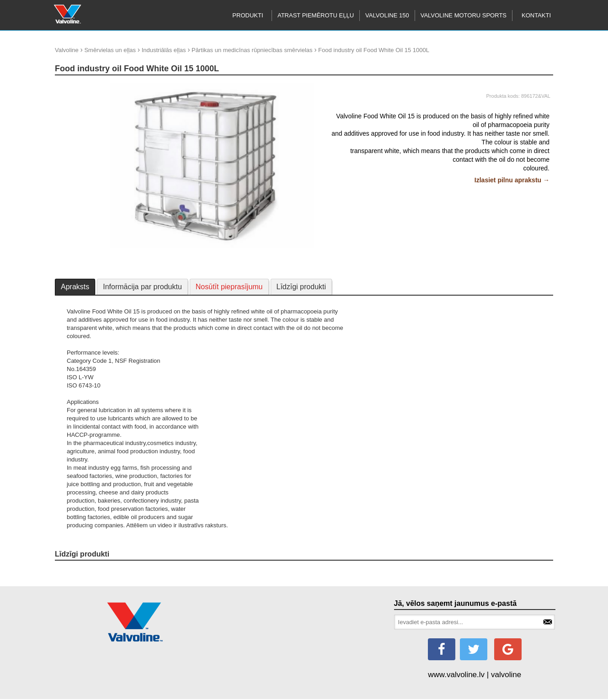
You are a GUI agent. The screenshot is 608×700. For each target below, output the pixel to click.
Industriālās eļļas (164, 50)
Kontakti (536, 15)
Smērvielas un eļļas (110, 50)
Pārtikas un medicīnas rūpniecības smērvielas (252, 50)
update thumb (76, 87)
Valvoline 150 (387, 15)
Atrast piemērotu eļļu (316, 15)
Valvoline (67, 50)
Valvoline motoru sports (464, 15)
